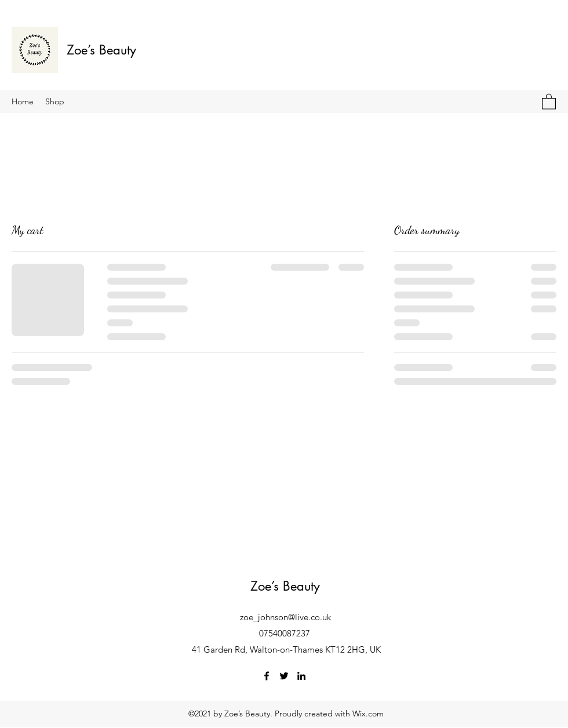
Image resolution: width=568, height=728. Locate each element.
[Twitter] (284, 676)
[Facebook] (267, 676)
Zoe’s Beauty (101, 50)
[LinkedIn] (301, 676)
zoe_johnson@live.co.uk (285, 617)
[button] (549, 101)
